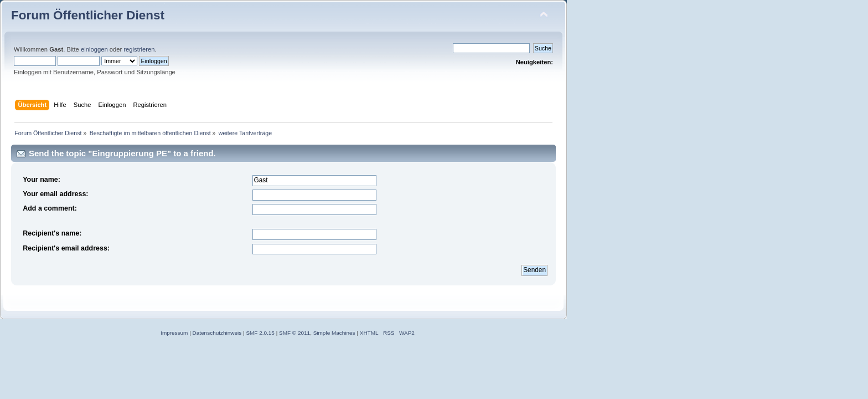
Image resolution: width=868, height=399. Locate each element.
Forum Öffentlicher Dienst (88, 15)
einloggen (94, 49)
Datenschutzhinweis (217, 333)
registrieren (139, 49)
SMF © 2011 (294, 333)
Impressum (174, 333)
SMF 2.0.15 (260, 333)
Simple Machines (334, 333)
